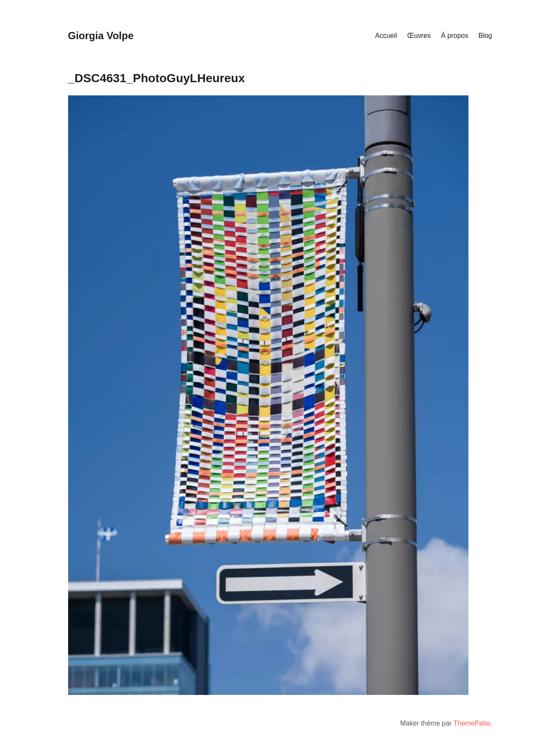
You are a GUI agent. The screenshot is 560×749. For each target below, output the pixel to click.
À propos (454, 36)
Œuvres (419, 36)
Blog (485, 36)
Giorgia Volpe (101, 36)
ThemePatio (472, 723)
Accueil (386, 36)
